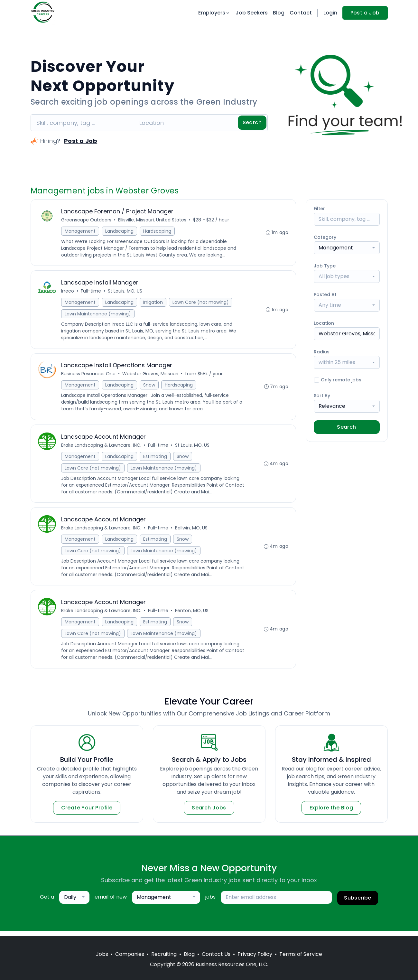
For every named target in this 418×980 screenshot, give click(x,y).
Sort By (322, 396)
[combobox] (347, 248)
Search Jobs (209, 813)
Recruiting (164, 954)
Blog (279, 13)
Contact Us (216, 954)
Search (252, 122)
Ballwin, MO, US (192, 532)
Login (330, 13)
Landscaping (120, 231)
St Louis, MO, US (126, 292)
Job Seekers (252, 13)
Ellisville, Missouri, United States (153, 220)
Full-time (92, 292)
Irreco (68, 292)
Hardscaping (158, 231)
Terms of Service (301, 954)
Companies (130, 954)
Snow (150, 387)
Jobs (102, 954)
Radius (322, 352)
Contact (301, 13)
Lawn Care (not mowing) (201, 303)
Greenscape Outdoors (87, 220)
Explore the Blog (331, 813)
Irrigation (154, 303)
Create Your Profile (87, 813)
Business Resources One (89, 376)
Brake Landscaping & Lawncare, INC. (102, 448)
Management (81, 231)
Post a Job (365, 13)
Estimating (156, 459)
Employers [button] (214, 13)
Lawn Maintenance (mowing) (98, 315)
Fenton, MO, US (192, 615)
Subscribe (358, 903)
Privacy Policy (255, 954)
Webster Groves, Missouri (151, 376)
